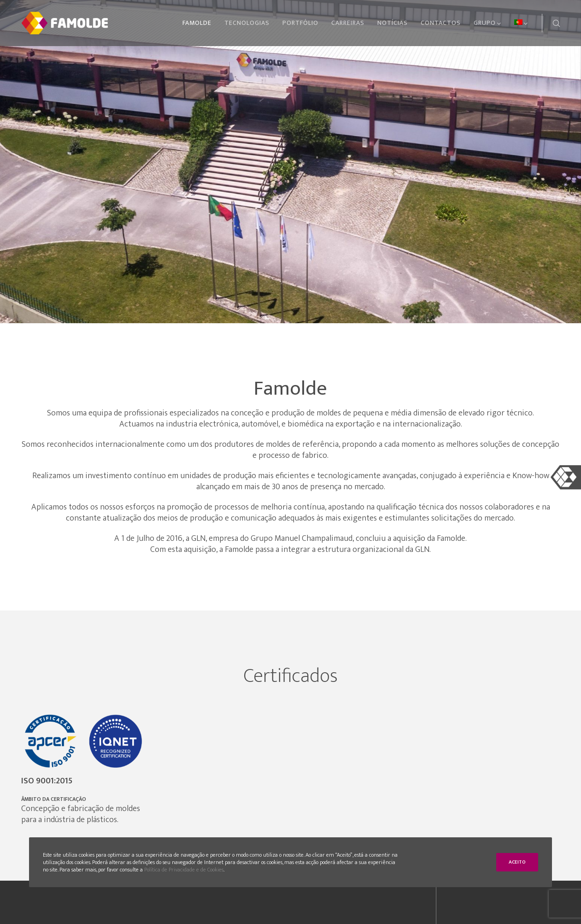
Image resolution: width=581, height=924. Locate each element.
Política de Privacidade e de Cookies (184, 870)
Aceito (517, 862)
